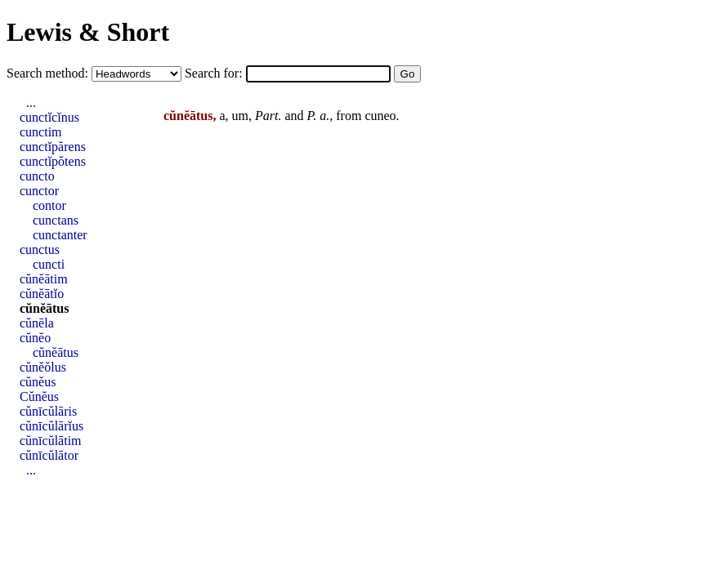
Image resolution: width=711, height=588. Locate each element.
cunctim (41, 132)
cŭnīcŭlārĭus (51, 426)
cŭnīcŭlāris (48, 411)
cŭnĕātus (44, 308)
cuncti (49, 264)
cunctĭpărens (53, 147)
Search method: (49, 73)
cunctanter (60, 235)
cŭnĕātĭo (42, 294)
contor (49, 205)
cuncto (37, 176)
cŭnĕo (35, 338)
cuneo (380, 116)
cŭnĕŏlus (43, 367)
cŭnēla (37, 323)
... (31, 102)
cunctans (56, 220)
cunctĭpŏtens (53, 161)
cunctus (40, 249)
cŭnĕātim (44, 279)
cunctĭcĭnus (49, 117)
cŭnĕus (38, 382)
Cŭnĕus (39, 396)
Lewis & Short (88, 32)
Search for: (215, 73)
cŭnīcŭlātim (51, 441)
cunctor (39, 191)
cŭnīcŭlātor (49, 455)
